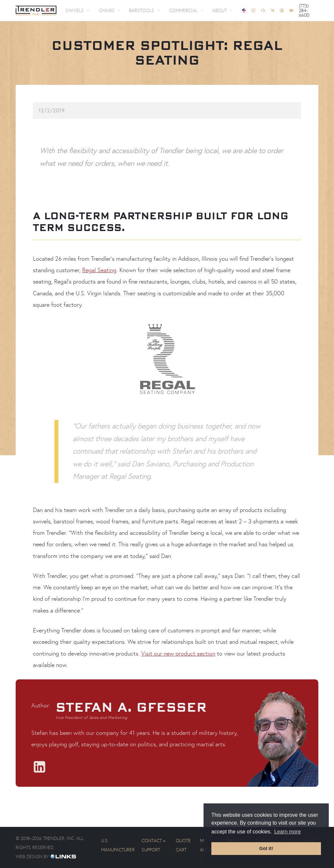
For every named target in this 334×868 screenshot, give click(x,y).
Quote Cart (183, 845)
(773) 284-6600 (304, 10)
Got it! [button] (266, 848)
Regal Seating (99, 270)
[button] (78, 10)
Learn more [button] (288, 832)
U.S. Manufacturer (118, 845)
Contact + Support (153, 845)
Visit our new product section (178, 654)
